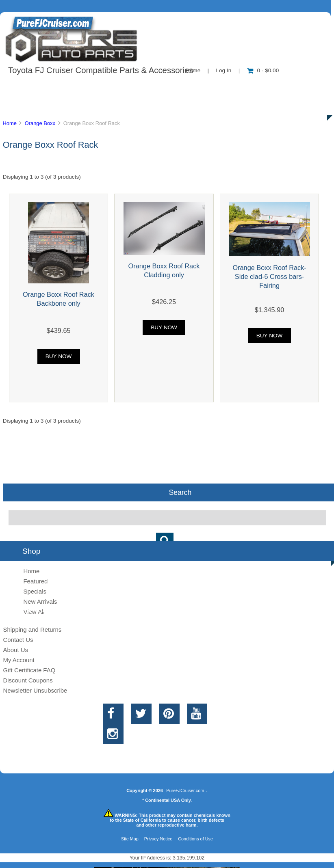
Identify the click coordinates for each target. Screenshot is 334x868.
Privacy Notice (158, 839)
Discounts (79, 106)
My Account (18, 660)
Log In (223, 70)
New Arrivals (40, 601)
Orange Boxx (40, 123)
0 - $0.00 (263, 70)
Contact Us (204, 87)
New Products (271, 87)
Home (9, 123)
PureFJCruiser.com (185, 790)
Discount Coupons (28, 680)
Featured (35, 581)
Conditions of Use (195, 839)
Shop (31, 87)
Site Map (130, 839)
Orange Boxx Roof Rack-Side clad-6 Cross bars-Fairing (269, 276)
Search (180, 492)
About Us (81, 87)
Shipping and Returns (32, 629)
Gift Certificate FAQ (29, 670)
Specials (35, 591)
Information (141, 87)
